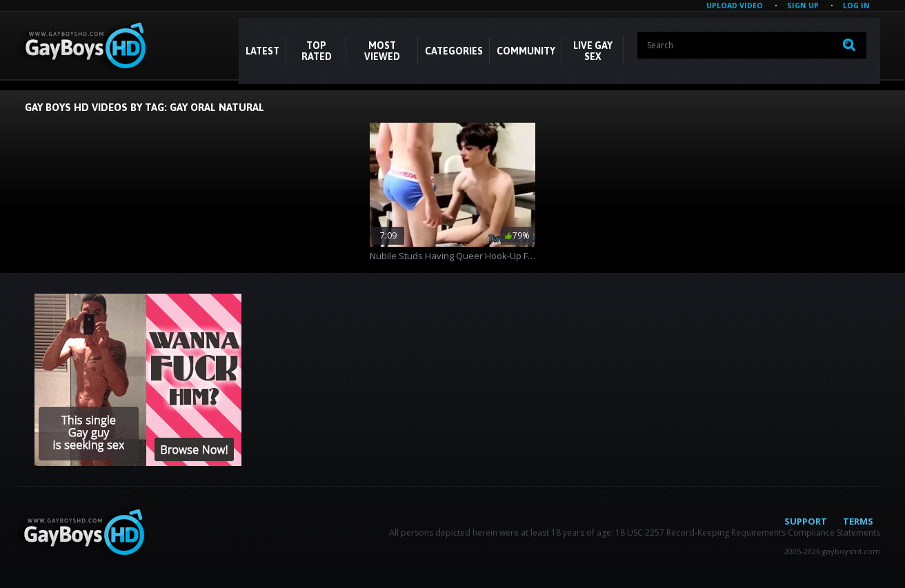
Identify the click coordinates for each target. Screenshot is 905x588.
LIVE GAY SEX (593, 51)
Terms (858, 521)
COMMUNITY (526, 51)
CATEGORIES (454, 51)
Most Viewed (382, 51)
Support (806, 521)
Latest (262, 51)
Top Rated (317, 51)
